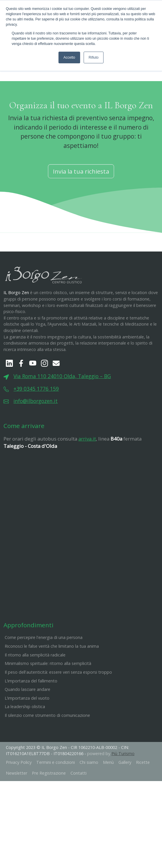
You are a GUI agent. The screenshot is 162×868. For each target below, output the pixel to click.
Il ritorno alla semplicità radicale (35, 684)
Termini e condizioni (56, 791)
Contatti (79, 802)
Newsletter (17, 802)
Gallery (125, 791)
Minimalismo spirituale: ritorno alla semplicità (48, 692)
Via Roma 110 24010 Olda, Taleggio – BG (62, 405)
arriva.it (87, 468)
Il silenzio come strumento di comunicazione (47, 744)
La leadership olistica (25, 736)
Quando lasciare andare (27, 718)
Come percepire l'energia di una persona (44, 667)
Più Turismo (123, 782)
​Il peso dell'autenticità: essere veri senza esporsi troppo (58, 701)
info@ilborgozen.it (36, 430)
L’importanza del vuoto (27, 727)
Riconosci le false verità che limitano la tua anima (52, 675)
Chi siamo (89, 791)
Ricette (143, 791)
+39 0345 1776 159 (36, 418)
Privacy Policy (19, 791)
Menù (108, 791)
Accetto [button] (69, 57)
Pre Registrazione (49, 802)
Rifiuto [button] (94, 57)
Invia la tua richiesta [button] (81, 200)
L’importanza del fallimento (31, 710)
